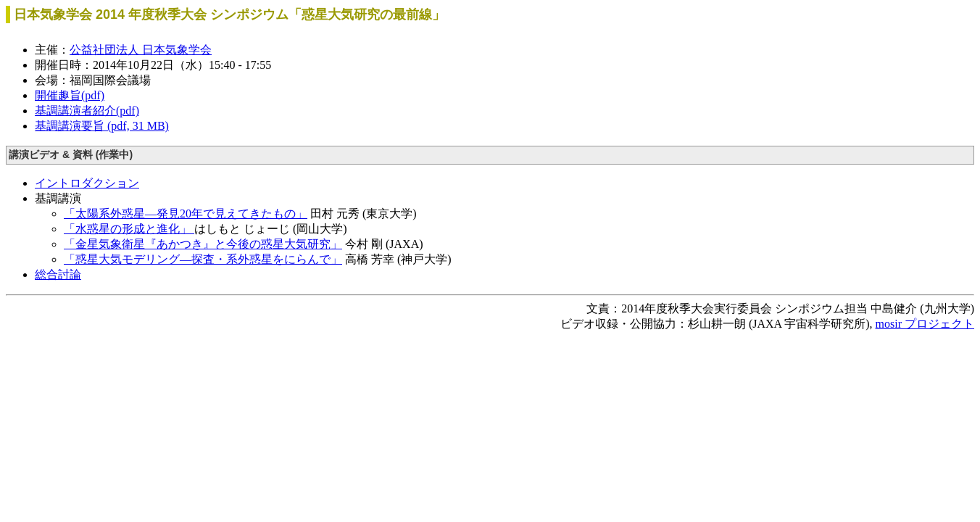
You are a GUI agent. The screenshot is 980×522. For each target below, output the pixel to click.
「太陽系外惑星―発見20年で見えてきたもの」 (186, 214)
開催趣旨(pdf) (70, 95)
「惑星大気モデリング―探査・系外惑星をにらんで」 (203, 259)
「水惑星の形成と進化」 (129, 229)
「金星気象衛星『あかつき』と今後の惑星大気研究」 (203, 244)
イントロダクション (87, 183)
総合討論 (58, 274)
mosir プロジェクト (925, 324)
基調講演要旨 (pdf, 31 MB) (102, 126)
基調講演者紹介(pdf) (87, 111)
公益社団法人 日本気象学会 (141, 50)
